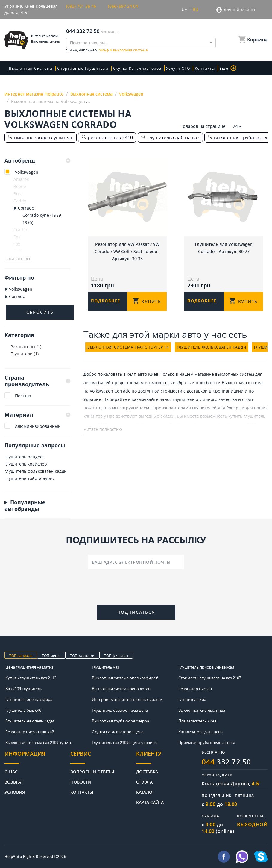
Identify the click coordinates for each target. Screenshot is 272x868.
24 (235, 126)
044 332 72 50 (83, 31)
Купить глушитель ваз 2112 (31, 678)
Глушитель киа (192, 699)
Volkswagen (27, 172)
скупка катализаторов (137, 68)
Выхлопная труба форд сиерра (120, 721)
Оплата (144, 782)
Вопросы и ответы (92, 771)
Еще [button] (228, 68)
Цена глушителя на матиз (29, 667)
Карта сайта (150, 802)
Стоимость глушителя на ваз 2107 (210, 678)
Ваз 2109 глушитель (24, 689)
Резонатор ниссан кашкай (30, 732)
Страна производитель (37, 381)
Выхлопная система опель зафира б (125, 678)
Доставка (147, 771)
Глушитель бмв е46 (23, 710)
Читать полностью (103, 429)
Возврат (14, 782)
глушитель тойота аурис (30, 478)
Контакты (205, 68)
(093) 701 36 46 (81, 6)
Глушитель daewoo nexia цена (120, 710)
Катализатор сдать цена (200, 732)
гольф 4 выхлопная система (123, 50)
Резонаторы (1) (26, 347)
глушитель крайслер (26, 464)
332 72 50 (226, 762)
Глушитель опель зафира (29, 699)
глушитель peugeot (24, 457)
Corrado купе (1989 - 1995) (43, 219)
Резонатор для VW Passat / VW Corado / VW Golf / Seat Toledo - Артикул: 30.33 (127, 251)
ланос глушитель (177, 399)
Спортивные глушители (83, 68)
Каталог (145, 792)
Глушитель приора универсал (206, 667)
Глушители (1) (25, 354)
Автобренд (37, 161)
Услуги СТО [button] (178, 68)
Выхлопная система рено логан (121, 689)
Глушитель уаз (105, 667)
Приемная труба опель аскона (207, 743)
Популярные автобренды (25, 505)
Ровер (232, 408)
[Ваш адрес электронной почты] (136, 562)
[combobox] (141, 43)
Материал (37, 415)
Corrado (24, 208)
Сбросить (40, 312)
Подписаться (136, 612)
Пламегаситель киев (197, 721)
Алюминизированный (38, 426)
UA (184, 9)
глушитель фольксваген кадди (36, 471)
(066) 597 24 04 (123, 6)
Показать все (18, 259)
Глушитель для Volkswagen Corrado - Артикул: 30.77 (224, 248)
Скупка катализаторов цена (118, 732)
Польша (23, 396)
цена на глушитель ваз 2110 (227, 424)
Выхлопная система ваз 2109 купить (39, 743)
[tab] (37, 161)
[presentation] (136, 588)
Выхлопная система (31, 68)
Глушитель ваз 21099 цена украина (124, 743)
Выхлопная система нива (202, 710)
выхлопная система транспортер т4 (128, 347)
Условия (15, 792)
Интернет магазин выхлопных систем (127, 699)
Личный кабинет (240, 10)
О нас (11, 771)
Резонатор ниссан (195, 689)
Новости (81, 782)
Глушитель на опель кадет (30, 721)
